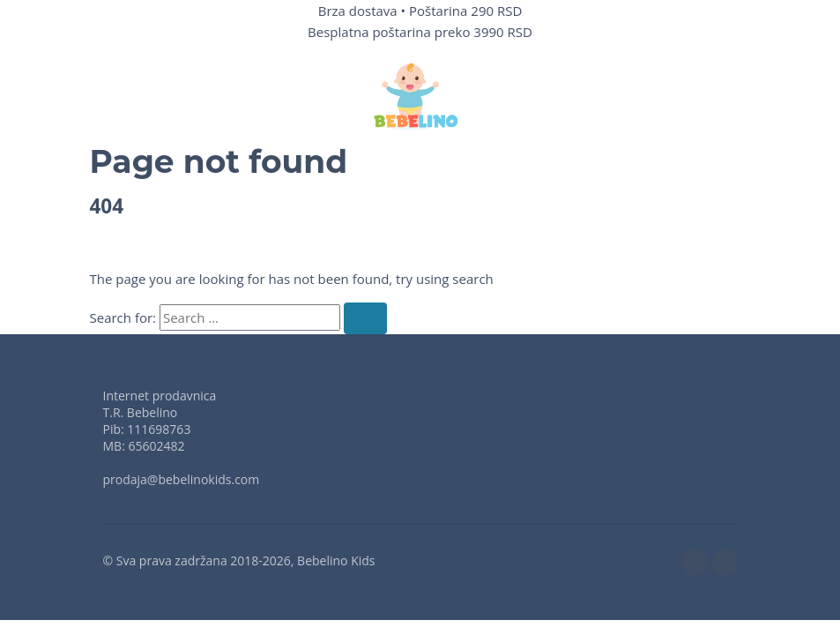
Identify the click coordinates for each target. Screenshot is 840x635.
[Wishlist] (612, 96)
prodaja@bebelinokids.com (182, 479)
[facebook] (695, 563)
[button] (121, 96)
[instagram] (725, 563)
